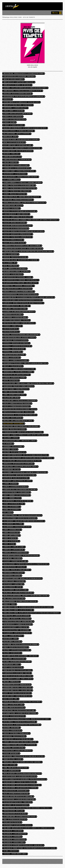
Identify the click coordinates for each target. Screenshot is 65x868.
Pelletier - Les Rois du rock (12, 653)
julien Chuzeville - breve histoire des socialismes (19, 475)
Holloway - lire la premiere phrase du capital (18, 421)
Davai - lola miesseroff (11, 254)
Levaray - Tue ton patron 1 (11, 507)
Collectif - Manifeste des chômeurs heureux (17, 234)
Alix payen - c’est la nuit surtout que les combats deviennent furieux (25, 88)
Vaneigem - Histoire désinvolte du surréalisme (18, 797)
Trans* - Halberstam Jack (11, 771)
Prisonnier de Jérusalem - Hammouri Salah (17, 685)
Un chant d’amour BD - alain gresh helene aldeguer (20, 776)
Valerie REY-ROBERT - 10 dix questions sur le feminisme (20, 788)
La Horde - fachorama (10, 484)
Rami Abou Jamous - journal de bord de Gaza (17, 696)
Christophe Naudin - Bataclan (13, 206)
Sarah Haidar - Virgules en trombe (14, 736)
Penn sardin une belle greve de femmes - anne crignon (20, 656)
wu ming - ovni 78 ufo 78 (10, 851)
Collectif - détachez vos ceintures (14, 223)
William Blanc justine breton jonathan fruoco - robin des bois (23, 845)
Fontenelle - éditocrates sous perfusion (16, 343)
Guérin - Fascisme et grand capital (14, 395)
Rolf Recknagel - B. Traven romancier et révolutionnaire (22, 725)
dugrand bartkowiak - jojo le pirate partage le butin (20, 294)
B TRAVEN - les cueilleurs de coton (14, 119)
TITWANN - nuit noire (10, 765)
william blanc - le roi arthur (13, 831)
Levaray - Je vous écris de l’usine (13, 504)
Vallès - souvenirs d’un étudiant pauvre (16, 794)
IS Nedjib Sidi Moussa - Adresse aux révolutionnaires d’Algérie (23, 432)
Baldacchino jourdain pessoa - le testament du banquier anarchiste (25, 128)
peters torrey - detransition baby (14, 659)
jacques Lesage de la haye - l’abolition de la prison (19, 441)
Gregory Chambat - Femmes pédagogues (16, 389)
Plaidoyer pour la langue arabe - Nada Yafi (17, 673)
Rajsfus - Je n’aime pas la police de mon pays (17, 693)
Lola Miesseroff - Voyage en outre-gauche (17, 527)
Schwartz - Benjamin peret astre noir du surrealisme (20, 742)
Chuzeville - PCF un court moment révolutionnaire (20, 211)
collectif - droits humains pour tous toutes (17, 226)
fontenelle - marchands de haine (14, 349)
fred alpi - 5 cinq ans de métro (13, 366)
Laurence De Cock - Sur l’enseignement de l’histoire (20, 490)
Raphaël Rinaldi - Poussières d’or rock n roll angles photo (22, 702)
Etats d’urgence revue (10, 329)
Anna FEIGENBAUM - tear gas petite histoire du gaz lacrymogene (23, 97)
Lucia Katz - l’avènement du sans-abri (15, 561)
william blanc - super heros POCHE (14, 840)
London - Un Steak (9, 544)
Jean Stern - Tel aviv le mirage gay (14, 452)
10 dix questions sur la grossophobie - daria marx (19, 76)
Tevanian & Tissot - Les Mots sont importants (17, 751)
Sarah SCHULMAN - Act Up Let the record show (18, 739)
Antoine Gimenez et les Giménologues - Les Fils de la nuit (21, 102)
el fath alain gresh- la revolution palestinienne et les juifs (22, 300)
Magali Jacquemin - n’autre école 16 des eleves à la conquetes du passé (26, 564)
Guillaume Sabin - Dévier (11, 398)
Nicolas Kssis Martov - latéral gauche (15, 627)
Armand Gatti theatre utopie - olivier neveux (18, 105)
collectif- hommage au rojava (13, 240)
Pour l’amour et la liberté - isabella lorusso (18, 679)
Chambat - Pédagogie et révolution (14, 194)
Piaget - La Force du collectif (13, 667)
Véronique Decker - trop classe (13, 811)
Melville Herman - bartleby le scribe (15, 590)
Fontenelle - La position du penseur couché (17, 346)
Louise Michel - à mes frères (12, 558)
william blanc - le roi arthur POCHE (15, 834)
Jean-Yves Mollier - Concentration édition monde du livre (22, 461)
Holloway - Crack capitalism (12, 418)
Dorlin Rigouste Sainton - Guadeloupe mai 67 (17, 289)
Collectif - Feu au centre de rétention (15, 228)
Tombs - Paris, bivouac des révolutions (15, 768)
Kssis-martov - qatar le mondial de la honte (17, 481)
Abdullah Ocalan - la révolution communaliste (19, 82)
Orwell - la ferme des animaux (13, 636)
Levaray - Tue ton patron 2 (11, 510)
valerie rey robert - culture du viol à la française (19, 782)
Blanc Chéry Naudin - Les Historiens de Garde (17, 145)
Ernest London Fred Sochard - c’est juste (16, 320)
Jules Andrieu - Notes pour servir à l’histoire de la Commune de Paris (25, 472)
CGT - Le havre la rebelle (11, 180)
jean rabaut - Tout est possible (13, 447)
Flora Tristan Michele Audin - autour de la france (19, 337)
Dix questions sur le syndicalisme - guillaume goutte (20, 283)
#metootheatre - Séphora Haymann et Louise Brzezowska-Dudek (23, 74)
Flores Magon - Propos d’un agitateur (15, 340)
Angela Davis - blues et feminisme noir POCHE (17, 94)
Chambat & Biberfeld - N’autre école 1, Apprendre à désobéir (22, 183)
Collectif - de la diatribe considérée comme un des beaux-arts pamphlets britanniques (31, 220)
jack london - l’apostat (11, 438)
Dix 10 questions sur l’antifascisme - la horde (17, 277)
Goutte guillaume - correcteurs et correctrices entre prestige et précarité (28, 383)
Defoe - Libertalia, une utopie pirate (15, 269)
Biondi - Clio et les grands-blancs (14, 142)
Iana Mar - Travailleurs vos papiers (14, 429)
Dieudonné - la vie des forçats (13, 274)
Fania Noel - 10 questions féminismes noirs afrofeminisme (21, 335)
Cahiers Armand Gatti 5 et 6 (12, 157)
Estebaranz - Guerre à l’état (12, 326)
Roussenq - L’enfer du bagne (12, 731)
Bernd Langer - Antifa (10, 137)
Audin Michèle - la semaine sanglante (15, 108)
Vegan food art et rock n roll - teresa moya (17, 802)
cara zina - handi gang (10, 162)
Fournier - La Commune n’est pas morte (15, 360)
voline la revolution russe (12, 822)
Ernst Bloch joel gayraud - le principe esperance (19, 323)
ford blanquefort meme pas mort (14, 355)
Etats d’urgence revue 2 (11, 332)
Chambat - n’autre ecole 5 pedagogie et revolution (19, 188)
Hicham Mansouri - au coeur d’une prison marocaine (20, 415)
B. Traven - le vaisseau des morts (13, 125)
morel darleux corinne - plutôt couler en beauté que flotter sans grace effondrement (31, 613)
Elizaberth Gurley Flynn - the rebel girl (16, 306)
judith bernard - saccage (11, 469)
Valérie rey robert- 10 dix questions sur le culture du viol (22, 785)
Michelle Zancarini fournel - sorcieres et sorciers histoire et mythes (26, 596)
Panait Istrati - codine (10, 639)
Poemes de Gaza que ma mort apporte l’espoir (17, 676)
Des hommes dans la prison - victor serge (16, 272)
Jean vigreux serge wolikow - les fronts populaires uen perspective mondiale (28, 458)
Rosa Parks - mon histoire (11, 728)
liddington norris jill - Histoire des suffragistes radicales (22, 515)
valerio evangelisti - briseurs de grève (16, 791)
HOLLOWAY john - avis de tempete (13, 424)
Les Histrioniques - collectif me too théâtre (17, 501)
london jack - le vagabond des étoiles (15, 553)
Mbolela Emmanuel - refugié (12, 587)
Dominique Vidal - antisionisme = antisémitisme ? (18, 286)
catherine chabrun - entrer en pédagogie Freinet (19, 171)
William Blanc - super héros (12, 837)
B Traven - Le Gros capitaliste (13, 117)
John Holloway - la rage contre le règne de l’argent (20, 467)
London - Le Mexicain (10, 538)
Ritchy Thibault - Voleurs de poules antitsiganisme (19, 722)
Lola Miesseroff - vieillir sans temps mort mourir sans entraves (23, 521)
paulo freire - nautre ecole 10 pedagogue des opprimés (20, 644)
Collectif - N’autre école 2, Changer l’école (17, 237)
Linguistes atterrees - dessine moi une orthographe (20, 518)
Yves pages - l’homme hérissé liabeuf (15, 854)
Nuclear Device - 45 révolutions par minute (17, 633)
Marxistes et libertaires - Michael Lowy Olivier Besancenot (22, 578)
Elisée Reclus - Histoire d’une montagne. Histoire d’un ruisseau (23, 303)
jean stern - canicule (10, 449)
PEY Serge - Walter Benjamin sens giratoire (17, 662)
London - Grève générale (11, 535)
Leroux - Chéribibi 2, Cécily (12, 498)
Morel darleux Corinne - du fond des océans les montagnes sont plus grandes (28, 607)
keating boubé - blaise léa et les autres (16, 478)
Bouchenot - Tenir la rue (11, 154)
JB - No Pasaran (8, 444)
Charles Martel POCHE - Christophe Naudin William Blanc (21, 197)
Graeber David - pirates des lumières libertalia (18, 386)
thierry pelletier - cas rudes (13, 759)
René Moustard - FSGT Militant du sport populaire (19, 710)
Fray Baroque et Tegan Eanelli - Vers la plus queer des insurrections (25, 363)
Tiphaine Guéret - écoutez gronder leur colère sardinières (22, 762)
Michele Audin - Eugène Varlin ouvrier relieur (18, 593)
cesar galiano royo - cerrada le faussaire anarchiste (20, 177)
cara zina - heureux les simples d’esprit (16, 165)
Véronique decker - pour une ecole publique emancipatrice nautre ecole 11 (27, 808)
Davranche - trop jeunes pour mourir (15, 257)
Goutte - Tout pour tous (11, 381)
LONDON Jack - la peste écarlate (13, 550)
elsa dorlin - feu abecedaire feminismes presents (19, 312)
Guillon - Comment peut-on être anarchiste (17, 403)
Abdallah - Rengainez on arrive (13, 79)
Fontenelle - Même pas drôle (12, 352)
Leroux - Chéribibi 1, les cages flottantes (16, 495)
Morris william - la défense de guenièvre (16, 616)
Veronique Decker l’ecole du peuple (15, 814)
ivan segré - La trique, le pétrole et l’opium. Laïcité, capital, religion (25, 435)
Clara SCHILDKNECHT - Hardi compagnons (16, 214)
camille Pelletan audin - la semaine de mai (17, 160)
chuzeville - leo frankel (11, 208)
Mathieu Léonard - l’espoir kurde (14, 581)
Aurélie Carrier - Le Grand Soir (13, 111)
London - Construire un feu (12, 530)
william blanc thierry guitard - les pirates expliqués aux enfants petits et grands (29, 848)
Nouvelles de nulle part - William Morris (16, 630)
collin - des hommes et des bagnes (14, 243)
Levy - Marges (8, 512)
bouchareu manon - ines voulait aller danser (18, 151)
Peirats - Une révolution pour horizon (15, 647)
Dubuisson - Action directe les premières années (18, 292)
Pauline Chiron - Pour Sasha (12, 642)
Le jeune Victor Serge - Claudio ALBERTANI (16, 492)
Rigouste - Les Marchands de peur (14, 716)
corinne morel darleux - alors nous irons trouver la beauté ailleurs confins (28, 251)
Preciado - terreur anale (11, 682)
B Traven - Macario (9, 122)
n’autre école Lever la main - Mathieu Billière (18, 622)
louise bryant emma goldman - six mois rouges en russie (21, 556)
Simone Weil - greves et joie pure (14, 748)
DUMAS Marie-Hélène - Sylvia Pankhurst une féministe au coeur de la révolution (28, 297)
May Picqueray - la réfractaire (13, 584)
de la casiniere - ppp (10, 263)
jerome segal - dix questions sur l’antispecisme (18, 464)
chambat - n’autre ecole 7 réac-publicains (17, 191)
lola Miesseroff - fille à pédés (13, 524)
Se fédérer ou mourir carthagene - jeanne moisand (19, 745)
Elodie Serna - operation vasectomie (15, 309)
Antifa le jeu (7, 99)
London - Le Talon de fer (11, 541)
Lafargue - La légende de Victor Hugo (15, 487)
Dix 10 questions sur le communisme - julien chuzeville (21, 280)
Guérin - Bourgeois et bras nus (13, 392)
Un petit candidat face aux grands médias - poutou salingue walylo (24, 779)
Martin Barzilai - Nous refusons (13, 573)
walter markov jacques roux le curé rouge (17, 825)
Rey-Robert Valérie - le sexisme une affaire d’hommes (20, 713)
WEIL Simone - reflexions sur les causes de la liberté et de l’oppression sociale (28, 828)
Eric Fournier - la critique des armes (15, 317)
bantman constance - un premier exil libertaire (18, 131)
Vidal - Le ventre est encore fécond (15, 819)
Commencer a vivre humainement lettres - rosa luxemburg (22, 246)
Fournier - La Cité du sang (11, 358)
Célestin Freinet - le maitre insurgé (15, 174)
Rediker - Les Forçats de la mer (13, 705)
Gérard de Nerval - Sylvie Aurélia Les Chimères (18, 372)
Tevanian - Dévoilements (11, 753)
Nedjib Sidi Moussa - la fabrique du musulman (17, 624)
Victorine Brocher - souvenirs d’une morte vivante (19, 817)
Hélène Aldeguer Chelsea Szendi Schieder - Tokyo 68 (20, 409)
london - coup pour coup (11, 533)
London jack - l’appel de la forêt (14, 547)
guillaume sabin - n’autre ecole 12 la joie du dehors (20, 401)
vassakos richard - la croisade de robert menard (19, 799)
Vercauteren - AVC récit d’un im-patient (16, 805)
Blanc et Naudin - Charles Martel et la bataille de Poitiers (22, 148)
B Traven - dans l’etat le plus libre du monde (17, 114)
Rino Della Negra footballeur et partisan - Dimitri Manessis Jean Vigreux (26, 719)
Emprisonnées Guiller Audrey (13, 315)
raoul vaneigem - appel (11, 699)
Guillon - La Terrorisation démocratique (16, 406)
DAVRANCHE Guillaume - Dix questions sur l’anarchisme (21, 260)
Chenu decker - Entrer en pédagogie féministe (18, 200)
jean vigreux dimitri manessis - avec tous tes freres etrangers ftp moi (25, 455)
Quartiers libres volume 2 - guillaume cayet (17, 690)
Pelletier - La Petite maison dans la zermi (16, 650)
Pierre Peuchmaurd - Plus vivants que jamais (17, 670)
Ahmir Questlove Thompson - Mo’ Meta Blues (17, 85)
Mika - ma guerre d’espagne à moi (14, 599)
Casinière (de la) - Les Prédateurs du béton (17, 168)
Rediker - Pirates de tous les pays (14, 708)
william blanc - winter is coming (14, 842)
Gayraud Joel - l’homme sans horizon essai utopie (19, 369)
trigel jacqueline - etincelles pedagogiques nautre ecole (22, 774)
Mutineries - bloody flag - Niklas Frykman (17, 619)
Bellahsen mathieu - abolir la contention (17, 134)
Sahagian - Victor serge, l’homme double (16, 733)
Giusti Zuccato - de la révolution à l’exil (16, 375)
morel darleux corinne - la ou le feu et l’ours (18, 610)
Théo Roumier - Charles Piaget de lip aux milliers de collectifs (23, 756)
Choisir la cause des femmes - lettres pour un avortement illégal (24, 203)
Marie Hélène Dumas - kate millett (14, 567)
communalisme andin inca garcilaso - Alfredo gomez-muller (23, 249)
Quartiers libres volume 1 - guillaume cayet (17, 687)
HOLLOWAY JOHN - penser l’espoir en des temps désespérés (21, 426)
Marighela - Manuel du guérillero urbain (17, 570)
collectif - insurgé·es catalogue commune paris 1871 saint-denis (23, 231)
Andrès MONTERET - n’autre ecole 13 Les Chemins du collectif (22, 91)
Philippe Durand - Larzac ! (11, 665)
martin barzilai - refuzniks (12, 576)
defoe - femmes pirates (10, 266)
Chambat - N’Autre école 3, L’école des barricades (19, 185)
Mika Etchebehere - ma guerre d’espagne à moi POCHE (20, 601)
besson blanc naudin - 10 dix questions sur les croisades (21, 140)
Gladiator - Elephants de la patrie (14, 378)
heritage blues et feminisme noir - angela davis (18, 412)
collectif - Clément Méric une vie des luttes (17, 217)
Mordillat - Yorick (9, 604)
